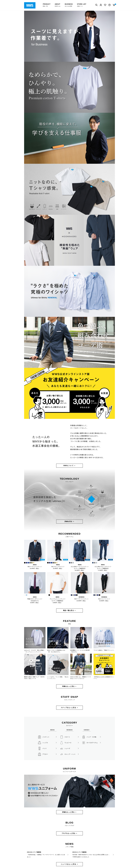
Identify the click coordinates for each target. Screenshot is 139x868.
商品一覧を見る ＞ (69, 610)
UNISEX (87, 730)
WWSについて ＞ (70, 466)
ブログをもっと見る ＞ (70, 833)
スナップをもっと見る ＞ (69, 708)
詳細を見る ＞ (69, 521)
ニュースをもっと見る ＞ (69, 864)
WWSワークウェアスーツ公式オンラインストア (31, 5)
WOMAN (69, 730)
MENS (52, 730)
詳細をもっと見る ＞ (69, 812)
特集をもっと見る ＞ (69, 686)
